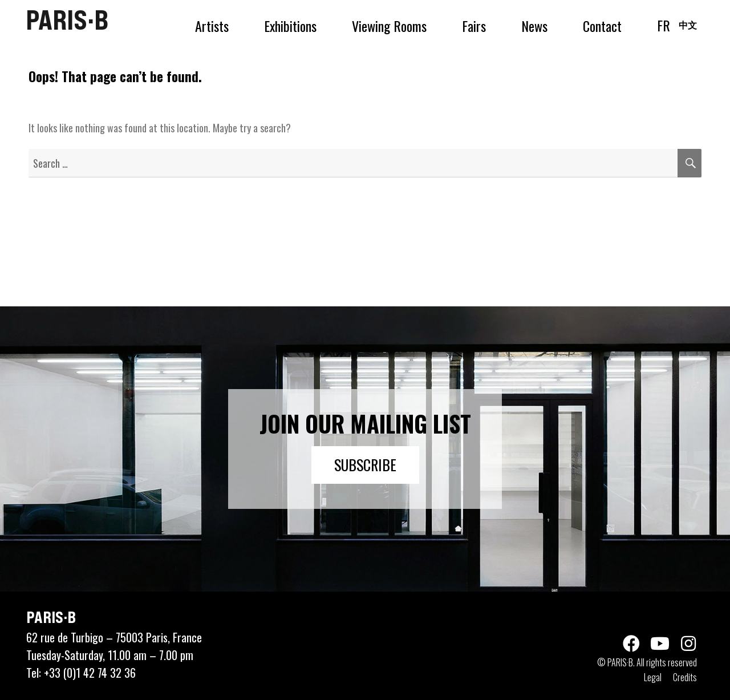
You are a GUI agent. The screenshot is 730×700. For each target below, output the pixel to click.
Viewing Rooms (389, 26)
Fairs (474, 26)
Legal (653, 677)
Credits (685, 677)
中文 (688, 25)
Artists (212, 26)
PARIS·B (67, 20)
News (534, 26)
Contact (602, 26)
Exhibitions (290, 26)
